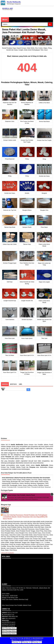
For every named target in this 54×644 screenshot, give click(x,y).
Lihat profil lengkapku (7, 553)
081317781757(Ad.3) (8, 626)
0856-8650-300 (10, 616)
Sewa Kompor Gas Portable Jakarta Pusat (21, 495)
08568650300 (38, 638)
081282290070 (28, 640)
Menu (5, 20)
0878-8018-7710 (8, 615)
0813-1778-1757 (10, 613)
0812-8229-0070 (9, 618)
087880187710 (27, 638)
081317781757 (16, 638)
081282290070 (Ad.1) (9, 622)
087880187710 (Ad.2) (9, 624)
